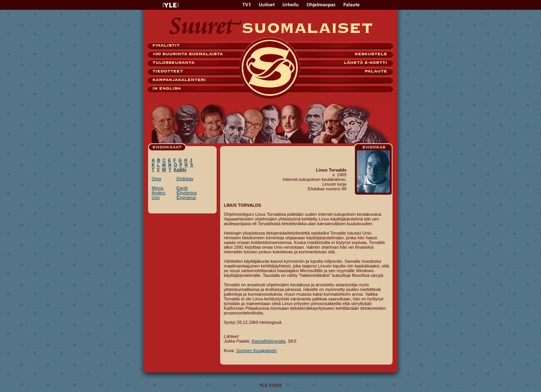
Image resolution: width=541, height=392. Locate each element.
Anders (158, 193)
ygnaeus (186, 197)
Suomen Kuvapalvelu (256, 350)
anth (182, 188)
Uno (156, 197)
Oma (156, 179)
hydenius (186, 193)
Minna (157, 188)
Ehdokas (185, 179)
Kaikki (180, 170)
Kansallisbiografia (268, 341)
